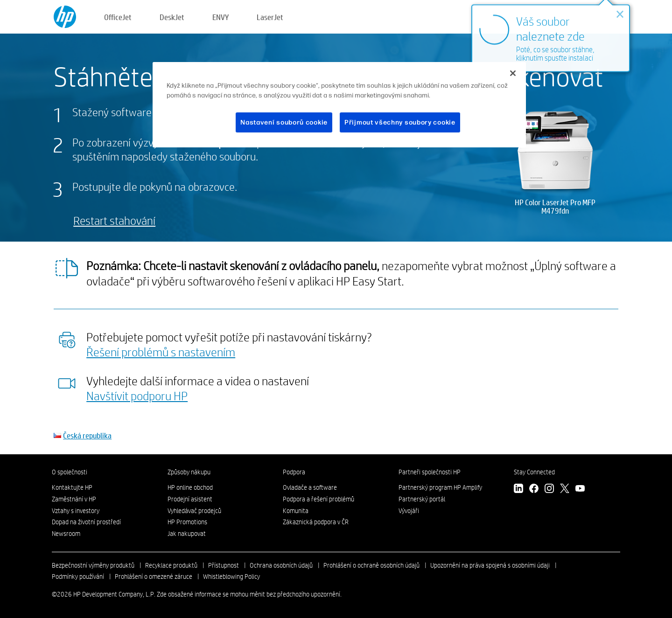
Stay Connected (534, 472)
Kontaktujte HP (72, 487)
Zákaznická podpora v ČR (316, 522)
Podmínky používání (78, 576)
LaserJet (270, 17)
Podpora (294, 472)
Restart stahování (114, 220)
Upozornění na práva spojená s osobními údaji (490, 565)
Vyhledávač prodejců (194, 511)
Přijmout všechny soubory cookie (400, 122)
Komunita (296, 511)
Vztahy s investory (76, 511)
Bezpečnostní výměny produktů (93, 565)
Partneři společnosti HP (430, 472)
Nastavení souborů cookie (284, 122)
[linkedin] (518, 490)
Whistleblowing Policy (231, 576)
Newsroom (66, 534)
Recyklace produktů (171, 565)
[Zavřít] (513, 73)
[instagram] (549, 490)
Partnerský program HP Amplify (440, 487)
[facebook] (534, 490)
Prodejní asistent (190, 499)
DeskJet (172, 17)
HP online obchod (190, 487)
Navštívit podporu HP (137, 396)
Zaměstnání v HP (74, 499)
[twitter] (565, 490)
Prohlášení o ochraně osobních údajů (371, 565)
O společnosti (70, 472)
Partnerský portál (422, 499)
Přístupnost (224, 565)
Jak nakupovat (187, 534)
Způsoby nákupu (189, 472)
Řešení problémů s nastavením (161, 352)
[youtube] (580, 490)
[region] (339, 105)
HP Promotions (187, 522)
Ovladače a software (310, 487)
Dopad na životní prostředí (86, 522)
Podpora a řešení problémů (318, 499)
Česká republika (87, 435)
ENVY (220, 17)
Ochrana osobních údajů (281, 565)
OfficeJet (118, 17)
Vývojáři (409, 511)
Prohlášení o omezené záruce (154, 576)
